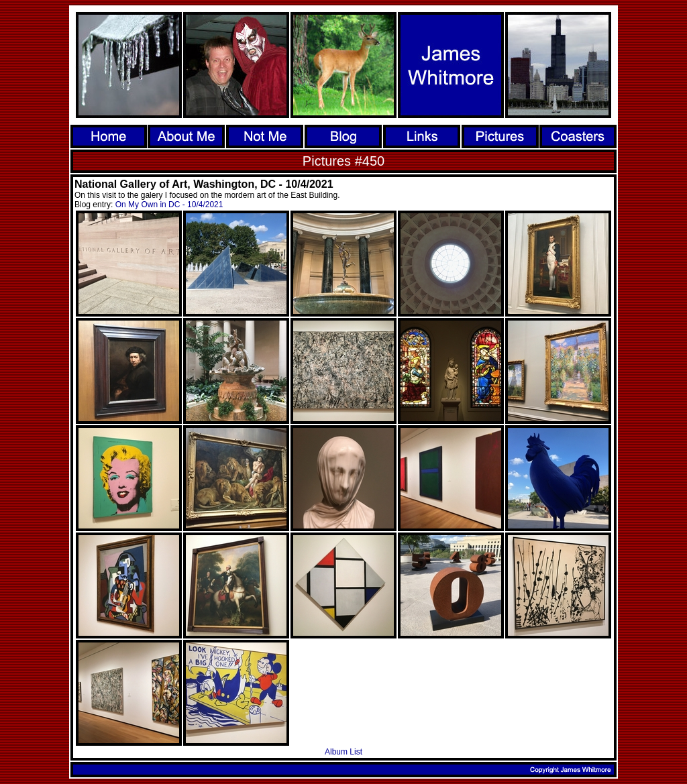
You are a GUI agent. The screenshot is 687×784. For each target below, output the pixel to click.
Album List (343, 752)
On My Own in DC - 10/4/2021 (169, 205)
